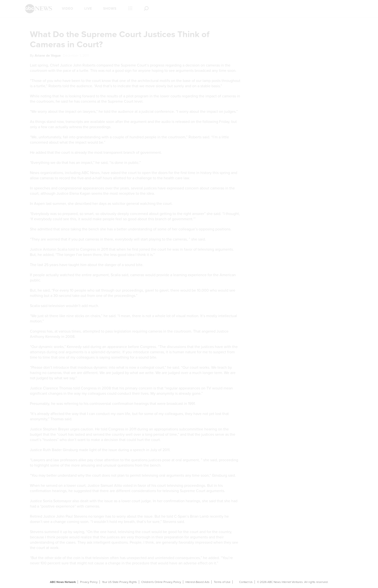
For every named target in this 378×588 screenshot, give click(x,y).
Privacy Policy (89, 582)
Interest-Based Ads (197, 582)
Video (68, 9)
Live (88, 9)
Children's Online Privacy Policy (161, 582)
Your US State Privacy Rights (119, 582)
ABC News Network (63, 582)
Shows (110, 9)
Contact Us (246, 582)
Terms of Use (222, 582)
